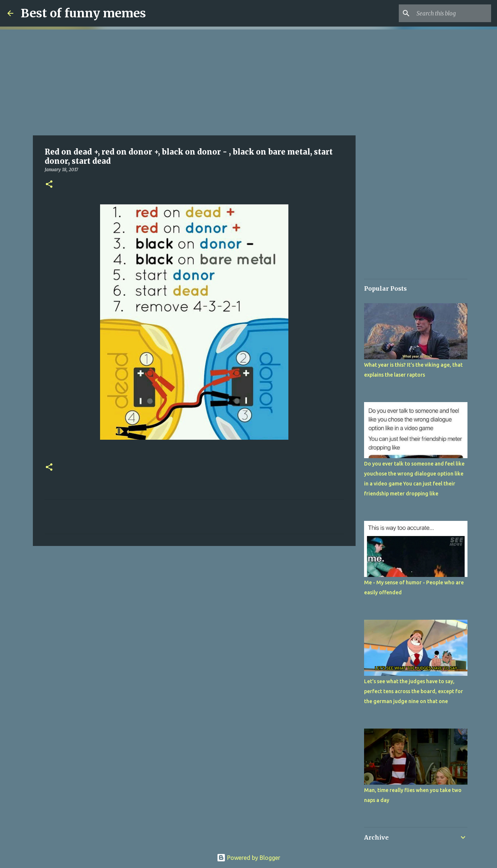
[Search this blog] (452, 13)
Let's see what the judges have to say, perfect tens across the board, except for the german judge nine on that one (414, 691)
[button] (49, 185)
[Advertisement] (194, 81)
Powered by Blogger (248, 858)
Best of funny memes (83, 13)
